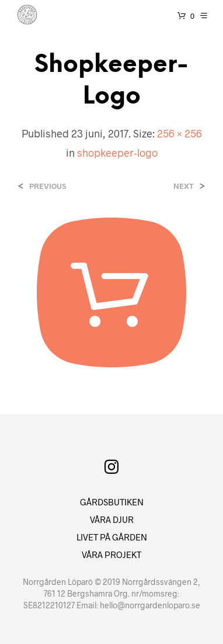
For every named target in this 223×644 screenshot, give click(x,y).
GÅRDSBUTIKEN (112, 502)
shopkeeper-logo (117, 153)
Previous (48, 186)
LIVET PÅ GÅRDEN (112, 537)
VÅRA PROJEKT (111, 555)
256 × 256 (180, 133)
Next (184, 186)
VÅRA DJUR (112, 519)
